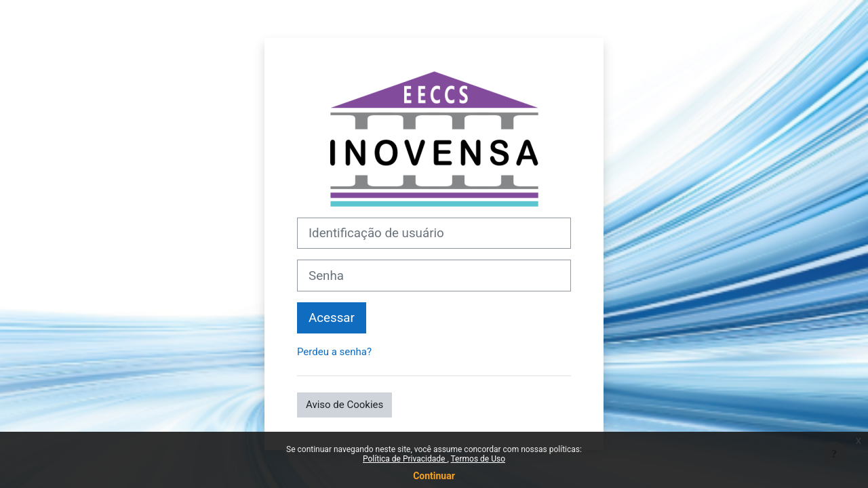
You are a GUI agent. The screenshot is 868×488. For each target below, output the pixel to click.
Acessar (332, 318)
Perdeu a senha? (334, 352)
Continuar (434, 476)
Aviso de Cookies (344, 405)
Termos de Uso (478, 459)
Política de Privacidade (405, 459)
